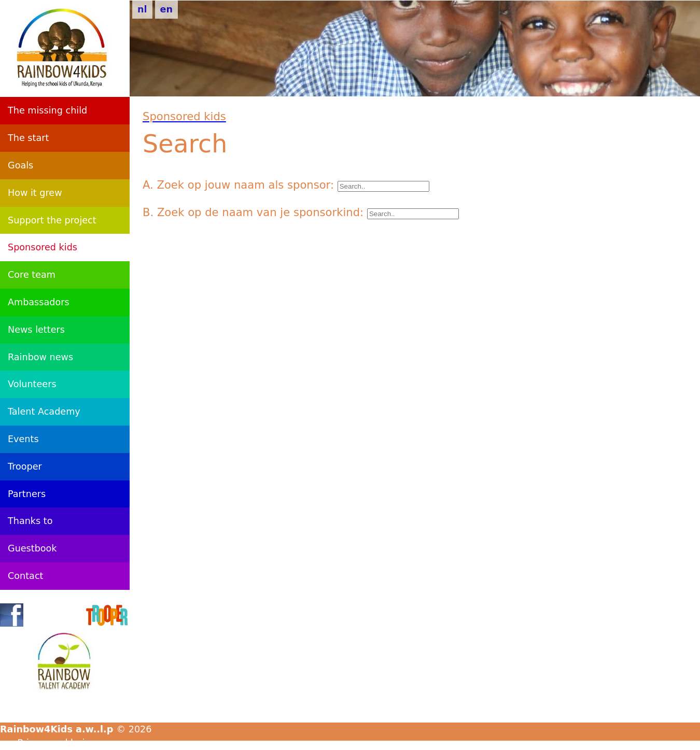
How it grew (35, 193)
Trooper (25, 466)
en (166, 9)
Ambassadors (39, 302)
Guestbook (32, 548)
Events (23, 439)
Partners (27, 494)
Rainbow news (40, 357)
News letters (36, 330)
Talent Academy (44, 412)
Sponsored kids (43, 247)
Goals (20, 165)
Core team (32, 275)
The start (28, 138)
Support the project (52, 220)
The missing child (47, 110)
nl (142, 9)
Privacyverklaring (57, 743)
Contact (25, 576)
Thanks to (30, 521)
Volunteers (32, 384)
